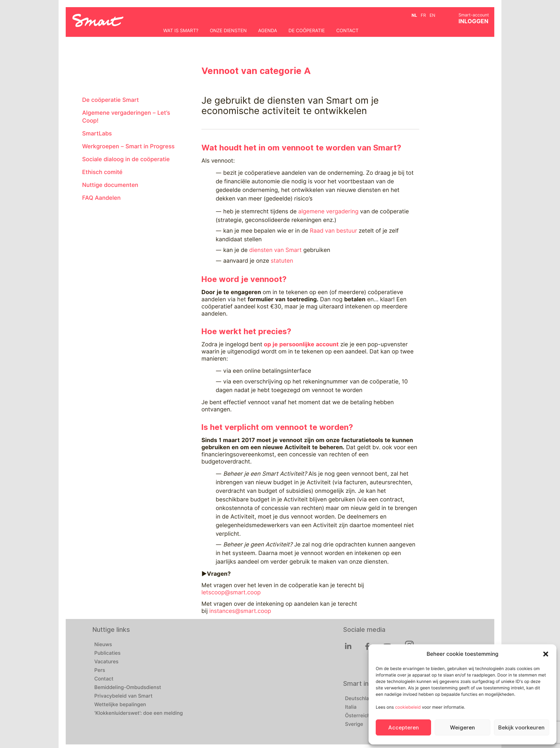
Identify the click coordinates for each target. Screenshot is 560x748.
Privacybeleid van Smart (123, 696)
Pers (100, 670)
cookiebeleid (408, 707)
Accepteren (404, 728)
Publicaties (107, 653)
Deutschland (360, 699)
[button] (546, 654)
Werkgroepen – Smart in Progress (128, 146)
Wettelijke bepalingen (120, 705)
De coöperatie (307, 31)
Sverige (354, 724)
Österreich (358, 716)
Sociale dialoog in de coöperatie (126, 159)
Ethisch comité (102, 172)
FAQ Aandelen (101, 198)
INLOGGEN (474, 21)
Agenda (268, 31)
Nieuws (103, 645)
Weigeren (462, 728)
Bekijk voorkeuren (521, 728)
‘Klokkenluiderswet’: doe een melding (139, 713)
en (432, 15)
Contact (347, 31)
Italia (351, 707)
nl (414, 15)
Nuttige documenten (110, 185)
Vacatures (106, 662)
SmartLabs (97, 133)
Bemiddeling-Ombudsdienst (128, 688)
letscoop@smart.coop (231, 592)
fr (423, 15)
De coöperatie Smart (111, 100)
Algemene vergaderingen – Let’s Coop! (126, 117)
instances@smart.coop (240, 611)
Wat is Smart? (181, 31)
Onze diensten (228, 31)
